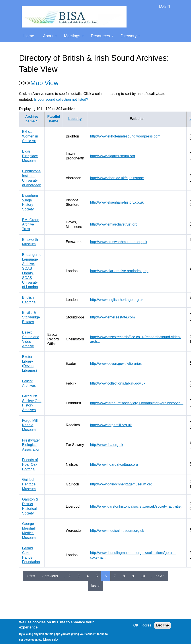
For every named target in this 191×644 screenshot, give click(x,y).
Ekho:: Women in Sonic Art (30, 136)
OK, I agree (142, 625)
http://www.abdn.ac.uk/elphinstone (117, 178)
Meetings (74, 36)
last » (95, 586)
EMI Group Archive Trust (31, 225)
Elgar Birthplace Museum (30, 156)
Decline (163, 625)
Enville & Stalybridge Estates (31, 317)
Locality (75, 119)
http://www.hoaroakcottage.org (114, 464)
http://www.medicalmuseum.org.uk (117, 531)
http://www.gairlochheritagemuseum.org (121, 484)
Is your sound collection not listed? (61, 99)
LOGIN (164, 6)
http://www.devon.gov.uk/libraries (116, 364)
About (50, 36)
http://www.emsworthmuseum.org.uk (119, 242)
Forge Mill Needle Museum (30, 425)
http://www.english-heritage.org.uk (117, 300)
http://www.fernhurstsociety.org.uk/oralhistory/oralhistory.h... (137, 403)
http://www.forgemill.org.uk (111, 425)
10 (143, 576)
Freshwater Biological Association (31, 445)
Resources (102, 36)
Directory (130, 36)
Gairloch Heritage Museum (29, 484)
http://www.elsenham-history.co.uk (117, 202)
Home (29, 36)
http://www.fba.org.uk (106, 445)
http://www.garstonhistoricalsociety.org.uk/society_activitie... (137, 506)
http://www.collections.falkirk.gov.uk (118, 383)
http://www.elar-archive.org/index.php (119, 271)
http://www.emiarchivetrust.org (114, 224)
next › (160, 576)
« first (31, 576)
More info (50, 639)
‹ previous (50, 576)
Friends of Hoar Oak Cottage (30, 464)
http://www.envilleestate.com (112, 317)
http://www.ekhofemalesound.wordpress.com (125, 136)
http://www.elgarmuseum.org (112, 156)
